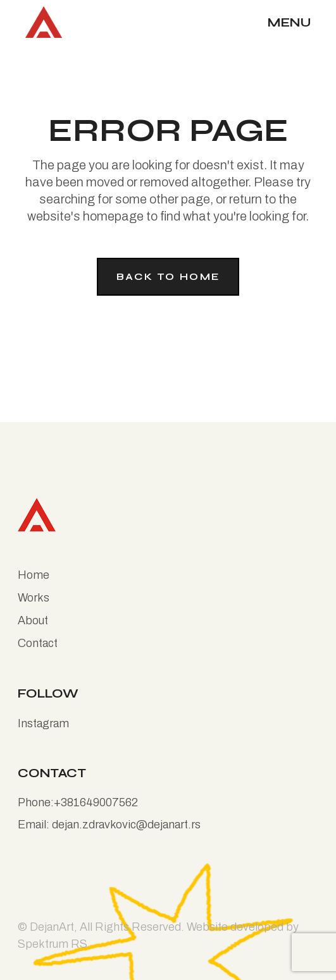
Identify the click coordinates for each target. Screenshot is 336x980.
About (33, 620)
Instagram (43, 723)
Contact (38, 643)
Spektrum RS (53, 944)
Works (34, 598)
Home (34, 575)
